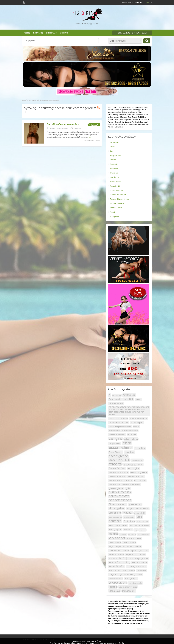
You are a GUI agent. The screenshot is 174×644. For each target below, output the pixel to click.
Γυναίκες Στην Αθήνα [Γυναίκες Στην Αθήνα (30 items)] (119, 551)
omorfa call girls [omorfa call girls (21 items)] (140, 513)
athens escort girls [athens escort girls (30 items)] (139, 418)
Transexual (114, 173)
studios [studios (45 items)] (113, 534)
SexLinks (64, 33)
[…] (90, 137)
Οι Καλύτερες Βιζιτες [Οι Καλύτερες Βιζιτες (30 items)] (139, 559)
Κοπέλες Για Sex (116, 208)
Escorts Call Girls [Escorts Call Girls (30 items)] (117, 468)
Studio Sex (114, 169)
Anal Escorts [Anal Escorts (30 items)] (115, 399)
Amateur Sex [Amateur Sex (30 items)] (129, 395)
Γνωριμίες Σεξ (115, 186)
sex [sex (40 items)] (111, 525)
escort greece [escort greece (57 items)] (118, 456)
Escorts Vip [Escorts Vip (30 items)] (114, 484)
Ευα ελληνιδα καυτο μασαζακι (63, 124)
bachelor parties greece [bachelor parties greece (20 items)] (130, 431)
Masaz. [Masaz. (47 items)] (128, 513)
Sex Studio (114, 164)
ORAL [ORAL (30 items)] (139, 517)
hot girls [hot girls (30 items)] (130, 509)
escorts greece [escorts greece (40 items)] (139, 472)
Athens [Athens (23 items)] (138, 399)
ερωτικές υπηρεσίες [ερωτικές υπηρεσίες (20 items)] (135, 583)
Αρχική (27, 33)
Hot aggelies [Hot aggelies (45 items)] (117, 508)
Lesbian (113, 160)
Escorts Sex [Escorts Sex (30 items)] (140, 481)
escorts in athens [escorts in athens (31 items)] (117, 476)
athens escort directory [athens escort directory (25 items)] (118, 419)
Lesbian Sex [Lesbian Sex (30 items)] (115, 513)
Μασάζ (53, 128)
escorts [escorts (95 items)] (115, 464)
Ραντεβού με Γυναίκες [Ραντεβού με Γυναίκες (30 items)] (119, 562)
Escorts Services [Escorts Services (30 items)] (136, 477)
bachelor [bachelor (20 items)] (136, 427)
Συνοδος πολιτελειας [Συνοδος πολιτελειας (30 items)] (136, 566)
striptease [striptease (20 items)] (142, 530)
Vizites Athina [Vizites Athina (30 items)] (129, 543)
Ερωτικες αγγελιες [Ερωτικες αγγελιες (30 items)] (139, 551)
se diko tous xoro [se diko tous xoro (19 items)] (142, 521)
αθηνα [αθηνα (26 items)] (140, 575)
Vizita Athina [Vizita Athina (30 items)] (115, 543)
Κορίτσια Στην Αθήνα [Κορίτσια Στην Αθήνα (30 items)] (136, 554)
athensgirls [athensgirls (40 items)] (137, 423)
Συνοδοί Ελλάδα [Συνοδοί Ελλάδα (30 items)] (117, 566)
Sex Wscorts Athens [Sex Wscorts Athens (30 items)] (139, 525)
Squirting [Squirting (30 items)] (128, 530)
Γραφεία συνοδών (117, 190)
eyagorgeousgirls (63, 128)
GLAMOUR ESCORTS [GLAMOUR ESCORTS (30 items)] (120, 492)
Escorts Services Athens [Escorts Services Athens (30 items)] (121, 481)
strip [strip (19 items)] (136, 530)
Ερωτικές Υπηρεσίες (117, 203)
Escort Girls (114, 142)
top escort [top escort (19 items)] (123, 534)
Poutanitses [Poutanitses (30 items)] (129, 521)
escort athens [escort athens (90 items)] (121, 447)
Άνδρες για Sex (116, 182)
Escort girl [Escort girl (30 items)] (129, 452)
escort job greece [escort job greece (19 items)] (137, 460)
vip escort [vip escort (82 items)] (117, 538)
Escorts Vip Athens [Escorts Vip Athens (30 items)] (131, 484)
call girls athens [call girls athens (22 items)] (115, 444)
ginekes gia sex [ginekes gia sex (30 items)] (116, 488)
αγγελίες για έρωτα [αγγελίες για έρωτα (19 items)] (115, 570)
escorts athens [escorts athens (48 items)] (133, 465)
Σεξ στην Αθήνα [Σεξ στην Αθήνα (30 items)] (139, 562)
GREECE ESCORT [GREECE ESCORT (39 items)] (120, 500)
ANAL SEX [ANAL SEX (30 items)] (128, 399)
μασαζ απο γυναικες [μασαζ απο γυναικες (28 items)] (128, 587)
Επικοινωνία (51, 33)
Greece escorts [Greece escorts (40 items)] (118, 504)
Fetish (112, 147)
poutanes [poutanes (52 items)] (115, 521)
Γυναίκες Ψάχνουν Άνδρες (119, 199)
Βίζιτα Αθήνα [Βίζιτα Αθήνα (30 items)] (115, 547)
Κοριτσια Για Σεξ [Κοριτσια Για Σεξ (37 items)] (118, 558)
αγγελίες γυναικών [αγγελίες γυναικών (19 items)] (129, 570)
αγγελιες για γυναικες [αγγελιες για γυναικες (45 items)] (122, 574)
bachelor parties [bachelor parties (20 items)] (114, 431)
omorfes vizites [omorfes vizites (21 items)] (129, 517)
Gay (112, 151)
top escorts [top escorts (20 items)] (132, 534)
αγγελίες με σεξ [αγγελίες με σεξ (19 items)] (142, 570)
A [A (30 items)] (110, 395)
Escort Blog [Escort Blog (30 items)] (140, 448)
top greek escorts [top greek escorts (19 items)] (143, 534)
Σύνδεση (148, 2)
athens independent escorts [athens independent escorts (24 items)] (120, 427)
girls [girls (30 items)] (128, 488)
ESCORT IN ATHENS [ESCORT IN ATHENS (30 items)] (119, 460)
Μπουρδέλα (114, 217)
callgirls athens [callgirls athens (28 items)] (131, 439)
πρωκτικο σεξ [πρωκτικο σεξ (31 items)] (129, 591)
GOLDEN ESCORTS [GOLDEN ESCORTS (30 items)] (119, 496)
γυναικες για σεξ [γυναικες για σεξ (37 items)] (118, 583)
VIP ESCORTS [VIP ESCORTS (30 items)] (134, 539)
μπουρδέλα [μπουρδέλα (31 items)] (114, 591)
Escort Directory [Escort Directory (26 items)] (116, 452)
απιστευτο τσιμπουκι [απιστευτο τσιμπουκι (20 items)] (116, 579)
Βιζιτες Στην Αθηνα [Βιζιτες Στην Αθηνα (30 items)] (132, 547)
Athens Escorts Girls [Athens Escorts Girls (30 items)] (119, 423)
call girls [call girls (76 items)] (115, 439)
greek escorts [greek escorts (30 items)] (135, 504)
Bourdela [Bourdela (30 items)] (132, 434)
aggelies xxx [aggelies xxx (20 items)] (117, 395)
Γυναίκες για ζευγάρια (118, 195)
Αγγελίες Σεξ (115, 177)
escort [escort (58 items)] (127, 443)
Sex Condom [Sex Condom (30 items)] (121, 525)
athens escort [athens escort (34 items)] (116, 403)
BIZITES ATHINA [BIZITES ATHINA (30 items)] (117, 434)
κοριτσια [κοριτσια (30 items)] (113, 587)
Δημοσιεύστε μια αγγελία (132, 33)
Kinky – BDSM (115, 156)
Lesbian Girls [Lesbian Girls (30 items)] (142, 509)
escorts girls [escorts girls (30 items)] (133, 468)
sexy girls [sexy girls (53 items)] (115, 529)
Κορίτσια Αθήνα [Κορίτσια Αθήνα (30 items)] (116, 554)
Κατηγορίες (38, 33)
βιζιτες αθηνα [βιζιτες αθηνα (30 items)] (131, 579)
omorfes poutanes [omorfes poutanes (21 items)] (115, 517)
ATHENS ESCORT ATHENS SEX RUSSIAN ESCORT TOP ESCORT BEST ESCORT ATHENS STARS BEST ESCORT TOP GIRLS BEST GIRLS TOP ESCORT (129, 411)
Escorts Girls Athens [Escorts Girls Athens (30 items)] (119, 472)
